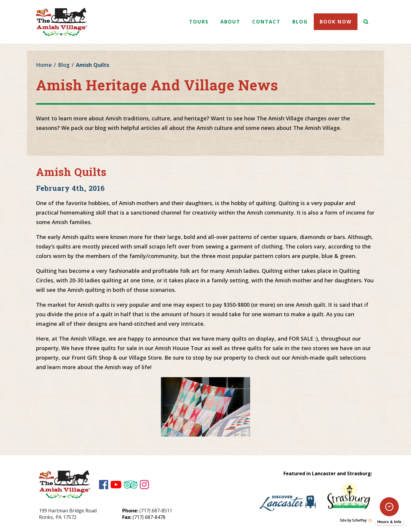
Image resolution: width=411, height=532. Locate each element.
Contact (266, 22)
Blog (300, 22)
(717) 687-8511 (156, 511)
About (230, 22)
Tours (199, 22)
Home (44, 65)
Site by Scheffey (353, 520)
